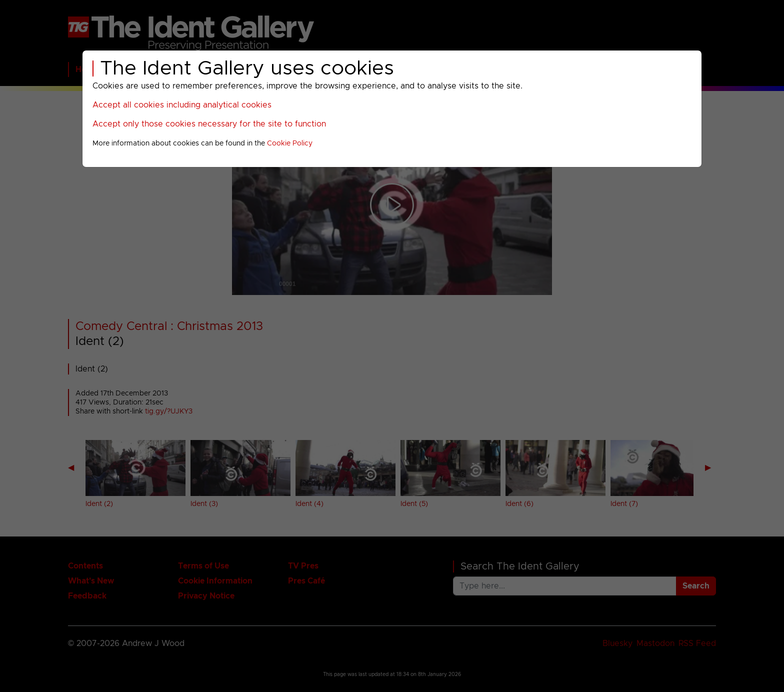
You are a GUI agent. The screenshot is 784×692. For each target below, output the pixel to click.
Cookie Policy (290, 143)
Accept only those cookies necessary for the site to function (209, 124)
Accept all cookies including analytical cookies (182, 105)
